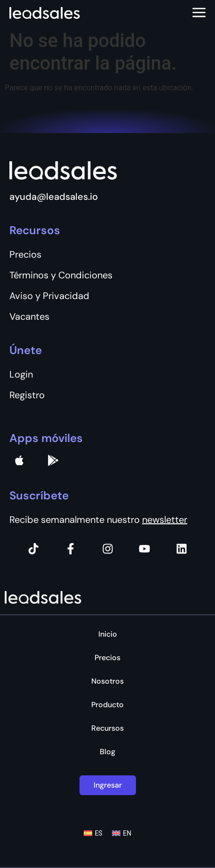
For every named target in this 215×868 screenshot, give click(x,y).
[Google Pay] (53, 460)
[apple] (19, 460)
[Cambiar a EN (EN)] (122, 833)
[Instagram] (108, 549)
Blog (107, 752)
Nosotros (107, 681)
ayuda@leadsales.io (54, 197)
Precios (107, 658)
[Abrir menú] (199, 13)
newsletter (165, 520)
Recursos (107, 728)
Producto (107, 705)
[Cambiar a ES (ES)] (93, 833)
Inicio (108, 634)
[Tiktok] (33, 549)
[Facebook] (71, 549)
